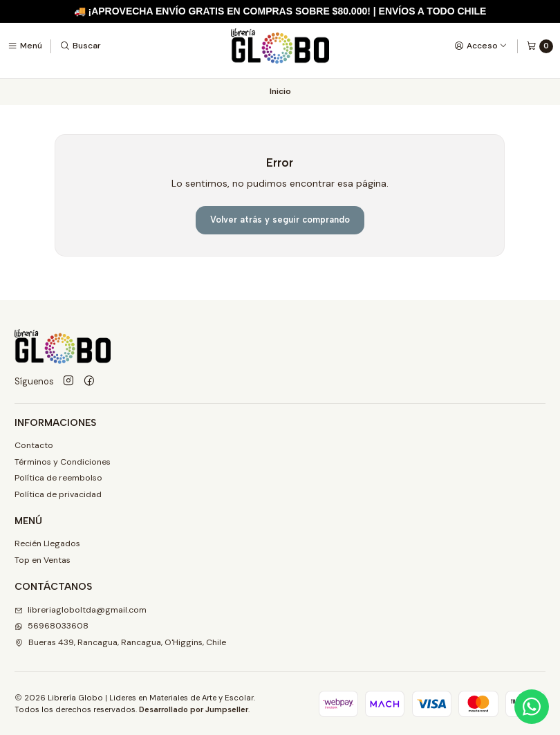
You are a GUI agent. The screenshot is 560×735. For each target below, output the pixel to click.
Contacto (34, 445)
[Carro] (540, 46)
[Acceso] (481, 46)
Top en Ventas (43, 560)
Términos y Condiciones (63, 462)
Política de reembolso (58, 478)
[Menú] (25, 46)
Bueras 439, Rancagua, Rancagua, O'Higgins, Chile (120, 642)
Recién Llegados (47, 543)
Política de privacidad (58, 494)
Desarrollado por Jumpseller (194, 709)
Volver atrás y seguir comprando (280, 220)
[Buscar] (81, 46)
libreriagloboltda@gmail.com (81, 610)
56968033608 (52, 626)
